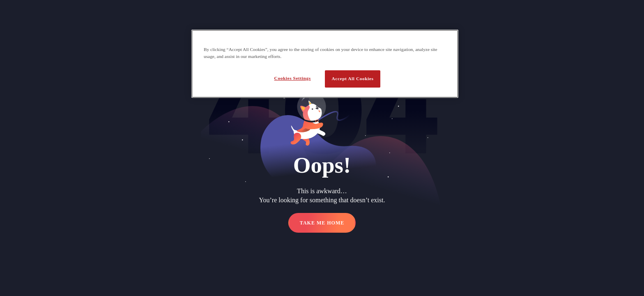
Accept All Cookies (353, 79)
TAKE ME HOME (322, 223)
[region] (325, 64)
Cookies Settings (293, 78)
